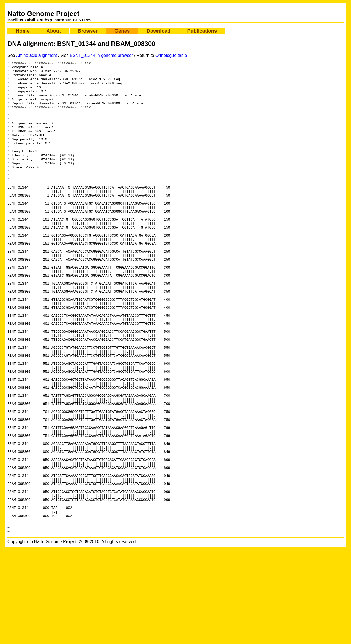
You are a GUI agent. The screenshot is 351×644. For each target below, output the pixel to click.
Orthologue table (171, 55)
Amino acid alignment (36, 55)
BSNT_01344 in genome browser (101, 55)
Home (23, 31)
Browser (88, 31)
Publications (202, 31)
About (54, 31)
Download (158, 31)
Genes (122, 31)
